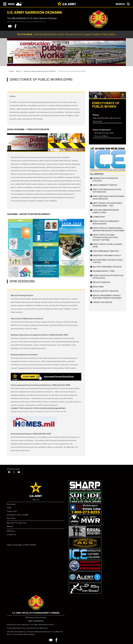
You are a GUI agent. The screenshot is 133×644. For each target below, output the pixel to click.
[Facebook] (9, 472)
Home (11, 71)
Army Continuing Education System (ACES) (107, 191)
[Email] (19, 472)
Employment (12, 504)
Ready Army (98, 287)
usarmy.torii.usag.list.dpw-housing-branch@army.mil (38, 408)
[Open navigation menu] (8, 4)
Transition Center (102, 302)
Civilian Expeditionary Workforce (35, 628)
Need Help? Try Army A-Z (17, 523)
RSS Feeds (11, 531)
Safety (52, 625)
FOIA (9, 508)
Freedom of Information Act (107, 256)
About (19, 71)
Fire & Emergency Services (106, 251)
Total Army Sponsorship (39, 625)
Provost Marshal (102, 282)
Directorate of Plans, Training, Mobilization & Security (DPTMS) (105, 237)
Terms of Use (12, 511)
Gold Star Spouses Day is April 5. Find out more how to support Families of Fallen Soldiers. (67, 34)
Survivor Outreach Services (18, 625)
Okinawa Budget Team (103, 271)
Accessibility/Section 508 (17, 515)
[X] (14, 472)
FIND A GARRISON (36, 621)
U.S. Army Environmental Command (20, 632)
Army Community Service (105, 185)
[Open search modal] (123, 4)
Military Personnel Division (107, 267)
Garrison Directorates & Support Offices (40, 71)
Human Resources (14, 628)
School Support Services (106, 291)
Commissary (99, 217)
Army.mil (36, 500)
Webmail (10, 526)
